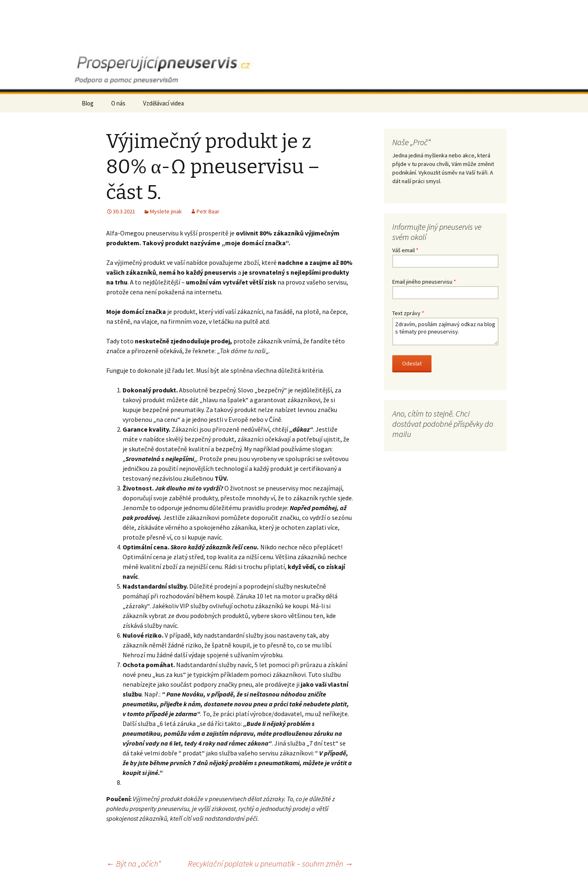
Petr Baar (208, 211)
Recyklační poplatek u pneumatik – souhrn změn (271, 863)
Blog (88, 103)
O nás (118, 103)
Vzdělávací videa (163, 103)
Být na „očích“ (134, 863)
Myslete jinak (166, 211)
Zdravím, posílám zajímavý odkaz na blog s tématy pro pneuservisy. (445, 331)
